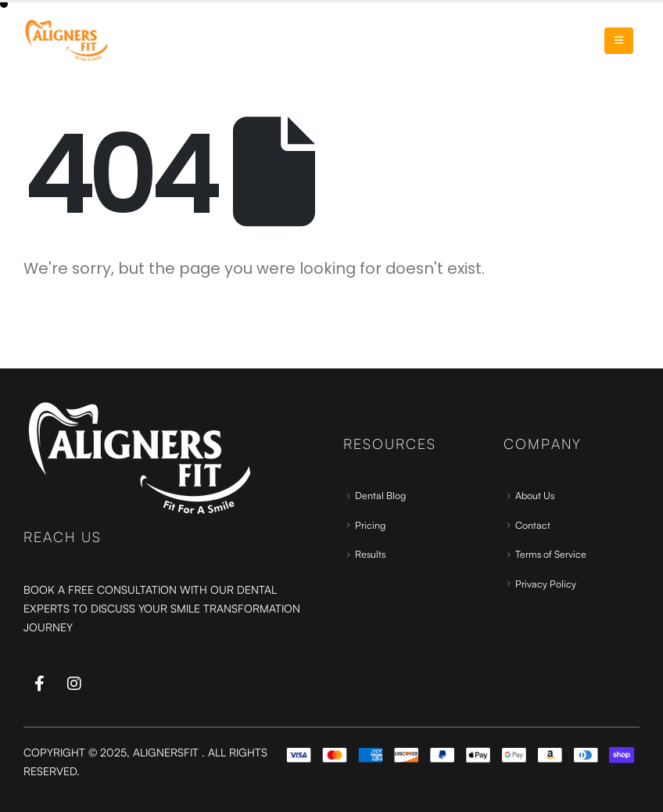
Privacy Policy (546, 584)
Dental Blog (380, 495)
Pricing (370, 525)
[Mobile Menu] (619, 41)
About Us (535, 495)
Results (370, 554)
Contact (533, 525)
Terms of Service (551, 554)
